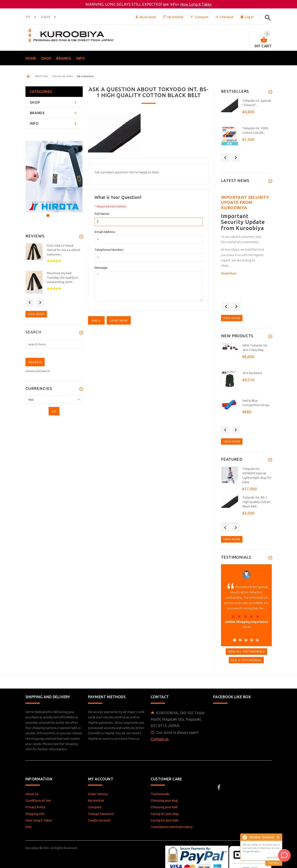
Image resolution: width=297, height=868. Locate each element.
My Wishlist (173, 17)
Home (28, 76)
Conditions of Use (38, 800)
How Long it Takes (196, 4)
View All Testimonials (246, 651)
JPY (31, 17)
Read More (229, 273)
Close (278, 837)
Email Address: (105, 232)
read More (274, 863)
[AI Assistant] (284, 855)
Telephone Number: (109, 250)
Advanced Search (38, 371)
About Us (32, 794)
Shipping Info (35, 814)
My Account (145, 17)
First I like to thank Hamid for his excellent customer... (64, 250)
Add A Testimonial (246, 660)
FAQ (28, 827)
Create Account (99, 820)
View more (36, 314)
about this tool (273, 858)
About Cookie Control (245, 837)
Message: (101, 268)
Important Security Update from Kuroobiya (245, 202)
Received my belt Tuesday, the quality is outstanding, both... (62, 278)
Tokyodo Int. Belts (62, 76)
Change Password (101, 814)
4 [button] (251, 637)
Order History (98, 794)
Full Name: (102, 214)
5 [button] (257, 637)
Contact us (160, 739)
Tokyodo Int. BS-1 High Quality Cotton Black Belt (256, 502)
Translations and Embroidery (172, 827)
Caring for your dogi (165, 814)
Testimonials (160, 794)
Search (33, 332)
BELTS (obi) (41, 76)
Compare (199, 17)
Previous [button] (30, 302)
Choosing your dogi (164, 800)
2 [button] (53, 213)
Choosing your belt (164, 807)
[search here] (54, 344)
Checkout (224, 17)
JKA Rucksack (252, 373)
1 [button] (47, 213)
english (48, 17)
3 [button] (59, 213)
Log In (247, 17)
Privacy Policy (35, 807)
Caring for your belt (165, 820)
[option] (54, 177)
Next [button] (40, 302)
